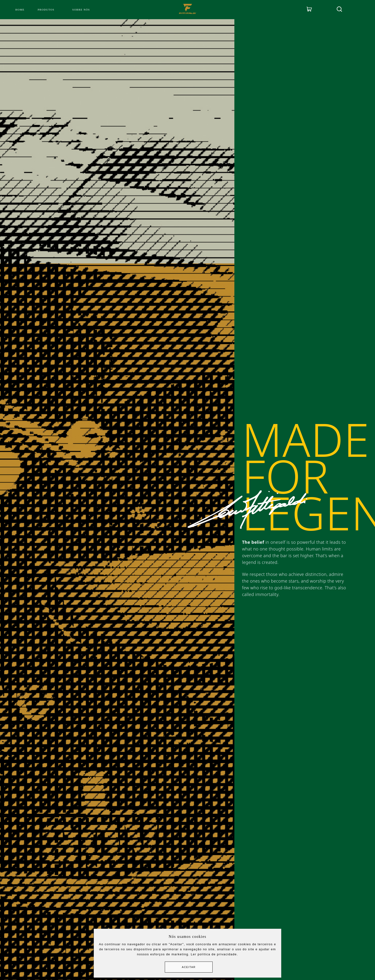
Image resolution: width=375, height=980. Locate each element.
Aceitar (189, 967)
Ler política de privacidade (214, 954)
